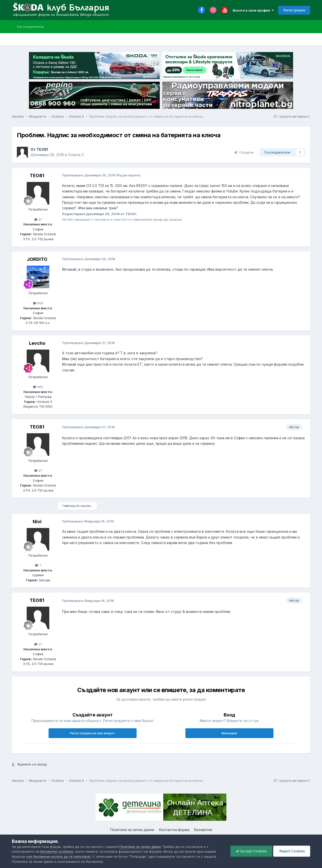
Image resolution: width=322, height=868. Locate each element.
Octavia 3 (76, 155)
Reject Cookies (292, 851)
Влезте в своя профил (253, 10)
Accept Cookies (251, 851)
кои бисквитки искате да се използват (58, 856)
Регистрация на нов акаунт (92, 733)
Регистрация (294, 10)
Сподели (244, 152)
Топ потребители (30, 27)
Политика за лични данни (132, 830)
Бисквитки (203, 830)
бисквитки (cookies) (57, 851)
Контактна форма (174, 830)
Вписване (229, 733)
